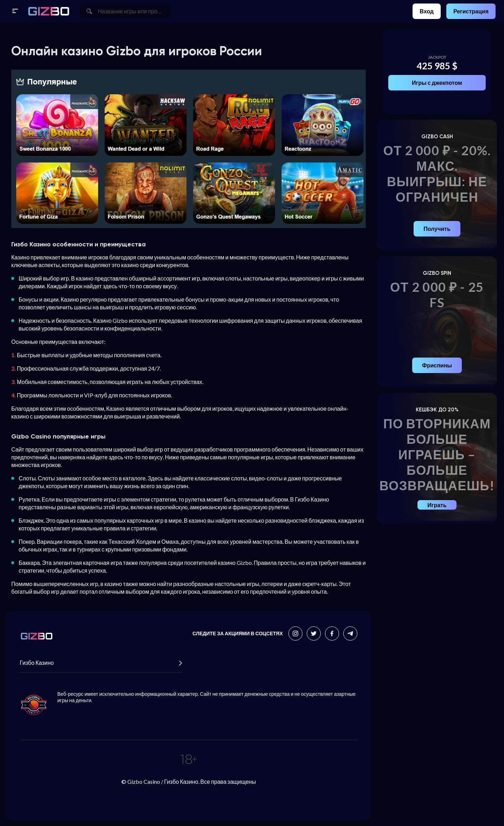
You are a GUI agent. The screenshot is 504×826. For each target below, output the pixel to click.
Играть (437, 505)
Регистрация (471, 11)
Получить (437, 229)
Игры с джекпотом (437, 83)
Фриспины (437, 365)
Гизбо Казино (101, 663)
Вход (427, 11)
